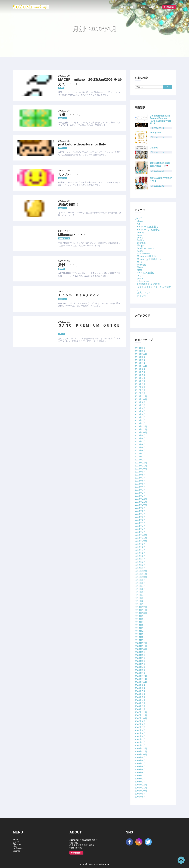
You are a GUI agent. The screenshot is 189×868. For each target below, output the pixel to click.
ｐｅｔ (140, 276)
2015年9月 (140, 436)
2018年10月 (141, 366)
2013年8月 (140, 511)
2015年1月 (140, 460)
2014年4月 (140, 487)
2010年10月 (141, 613)
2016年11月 (141, 396)
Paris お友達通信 (146, 273)
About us (154, 7)
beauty (140, 233)
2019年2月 (140, 360)
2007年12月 (141, 712)
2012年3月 (140, 562)
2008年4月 (140, 700)
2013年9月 (140, 508)
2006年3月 (140, 776)
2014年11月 (141, 466)
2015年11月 (141, 430)
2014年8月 (140, 475)
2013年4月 (140, 523)
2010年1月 (140, 640)
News (140, 267)
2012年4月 (140, 559)
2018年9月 (140, 369)
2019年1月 (140, 363)
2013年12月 (141, 499)
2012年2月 (140, 565)
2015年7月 (140, 442)
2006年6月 (140, 767)
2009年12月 (141, 643)
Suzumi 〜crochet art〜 (99, 864)
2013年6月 (140, 517)
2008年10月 (141, 682)
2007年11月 (141, 715)
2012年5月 (140, 556)
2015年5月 (140, 448)
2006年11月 (141, 752)
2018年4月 (140, 378)
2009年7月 (140, 658)
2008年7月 (140, 691)
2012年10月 (141, 541)
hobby (140, 251)
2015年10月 (141, 433)
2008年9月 (140, 685)
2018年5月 (140, 375)
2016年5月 (140, 412)
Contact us (169, 7)
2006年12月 (141, 749)
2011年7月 (140, 586)
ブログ (138, 218)
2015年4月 (140, 451)
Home (122, 7)
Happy (140, 245)
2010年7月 (140, 622)
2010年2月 (140, 637)
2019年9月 (140, 357)
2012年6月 (140, 553)
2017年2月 (140, 393)
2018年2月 (140, 384)
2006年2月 (140, 779)
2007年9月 (140, 721)
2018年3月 (140, 381)
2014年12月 (141, 463)
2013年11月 (141, 502)
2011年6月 (140, 589)
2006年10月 (141, 755)
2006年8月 (140, 761)
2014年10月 (141, 469)
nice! (139, 270)
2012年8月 (140, 547)
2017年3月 (140, 390)
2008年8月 (140, 688)
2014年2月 (140, 493)
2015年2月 (140, 457)
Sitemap (17, 851)
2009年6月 (140, 661)
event (140, 238)
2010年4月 (140, 631)
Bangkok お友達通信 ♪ (149, 230)
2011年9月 (140, 580)
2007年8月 (140, 724)
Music (140, 262)
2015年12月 (141, 427)
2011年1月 (140, 604)
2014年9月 (140, 472)
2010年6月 (140, 625)
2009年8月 (140, 655)
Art (138, 224)
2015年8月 (140, 439)
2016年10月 (141, 399)
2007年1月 (140, 746)
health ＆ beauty (145, 248)
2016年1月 (140, 424)
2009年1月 (140, 673)
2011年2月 (140, 601)
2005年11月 (141, 788)
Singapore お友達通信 (148, 284)
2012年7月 (140, 550)
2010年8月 (140, 619)
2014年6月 (140, 481)
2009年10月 (141, 649)
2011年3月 (140, 598)
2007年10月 (141, 718)
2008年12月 (141, 676)
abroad (141, 221)
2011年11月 (141, 574)
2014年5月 (140, 484)
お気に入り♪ (143, 292)
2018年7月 (140, 372)
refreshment (143, 281)
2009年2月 (140, 670)
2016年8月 (140, 402)
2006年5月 (140, 770)
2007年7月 (140, 727)
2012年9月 (140, 544)
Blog (143, 7)
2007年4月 (140, 737)
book (140, 235)
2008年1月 (140, 709)
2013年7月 (140, 514)
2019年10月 (141, 354)
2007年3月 (140, 740)
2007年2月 (140, 743)
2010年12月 (141, 607)
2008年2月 (140, 706)
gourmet (141, 243)
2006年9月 (140, 758)
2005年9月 (140, 794)
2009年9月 (140, 652)
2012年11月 (141, 538)
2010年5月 (140, 628)
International (143, 254)
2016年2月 (140, 421)
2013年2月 (140, 529)
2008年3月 (140, 703)
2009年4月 (140, 667)
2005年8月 (140, 797)
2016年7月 (140, 405)
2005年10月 (141, 791)
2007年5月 (140, 734)
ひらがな (142, 295)
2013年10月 (141, 505)
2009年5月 (140, 664)
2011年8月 (140, 583)
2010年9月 (140, 616)
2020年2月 (140, 351)
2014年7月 (140, 478)
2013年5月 (140, 520)
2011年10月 (141, 577)
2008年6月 (140, 694)
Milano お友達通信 (146, 256)
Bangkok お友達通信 (148, 227)
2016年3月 (140, 418)
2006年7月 (140, 764)
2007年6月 (140, 730)
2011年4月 (140, 595)
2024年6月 (140, 348)
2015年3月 (140, 454)
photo (140, 279)
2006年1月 (140, 782)
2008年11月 (141, 679)
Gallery (133, 7)
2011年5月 (140, 592)
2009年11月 (141, 646)
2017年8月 (140, 387)
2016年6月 (140, 408)
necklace (142, 265)
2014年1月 (140, 496)
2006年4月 (140, 773)
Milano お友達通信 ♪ (149, 259)
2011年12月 (141, 571)
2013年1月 (140, 532)
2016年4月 (140, 415)
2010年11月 (141, 610)
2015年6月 (140, 445)
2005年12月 (141, 785)
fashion (141, 240)
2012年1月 (140, 568)
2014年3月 (140, 490)
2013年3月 (140, 526)
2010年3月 (140, 634)
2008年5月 (140, 697)
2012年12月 (141, 535)
